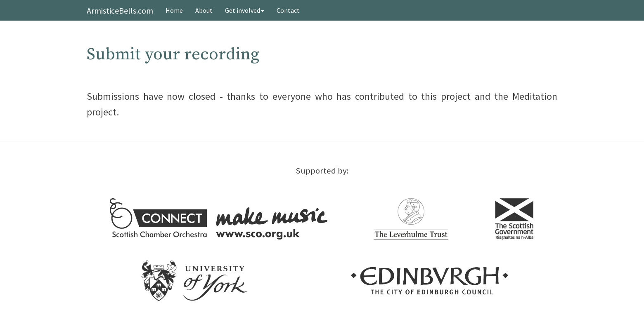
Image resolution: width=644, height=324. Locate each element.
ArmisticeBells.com (120, 11)
